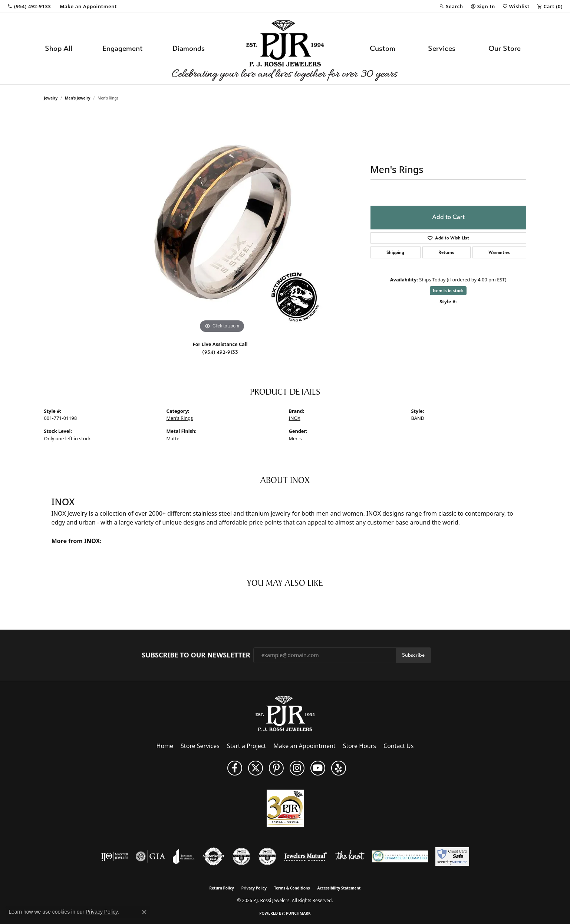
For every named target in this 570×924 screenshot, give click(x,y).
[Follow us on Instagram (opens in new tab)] (297, 768)
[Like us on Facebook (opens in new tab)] (235, 768)
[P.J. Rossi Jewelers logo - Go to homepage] (285, 49)
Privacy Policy (254, 888)
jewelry (51, 98)
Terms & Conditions (292, 888)
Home (165, 746)
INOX (295, 418)
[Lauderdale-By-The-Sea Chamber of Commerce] (400, 856)
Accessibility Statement (339, 888)
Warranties (499, 252)
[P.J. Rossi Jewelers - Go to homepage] (285, 713)
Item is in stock (448, 290)
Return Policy (222, 888)
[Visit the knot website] (350, 856)
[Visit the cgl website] (267, 856)
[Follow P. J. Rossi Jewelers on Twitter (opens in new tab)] (256, 768)
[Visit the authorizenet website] (214, 856)
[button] (451, 6)
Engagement (123, 48)
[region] (222, 223)
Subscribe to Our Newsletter (196, 655)
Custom (383, 48)
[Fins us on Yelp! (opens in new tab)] (339, 768)
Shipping (395, 252)
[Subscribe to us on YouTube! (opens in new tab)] (318, 768)
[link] (29, 6)
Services (442, 48)
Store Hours (360, 746)
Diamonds (189, 48)
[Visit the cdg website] (241, 856)
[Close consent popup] (144, 912)
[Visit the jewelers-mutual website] (305, 856)
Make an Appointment (304, 746)
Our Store (505, 48)
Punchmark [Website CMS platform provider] (298, 913)
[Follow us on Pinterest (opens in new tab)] (276, 768)
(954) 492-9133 (220, 352)
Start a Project (246, 746)
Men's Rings (180, 418)
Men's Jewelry (78, 98)
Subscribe (413, 655)
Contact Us (398, 746)
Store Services (200, 746)
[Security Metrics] (452, 856)
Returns (446, 252)
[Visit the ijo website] (115, 856)
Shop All (59, 48)
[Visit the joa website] (184, 856)
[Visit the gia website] (151, 856)
